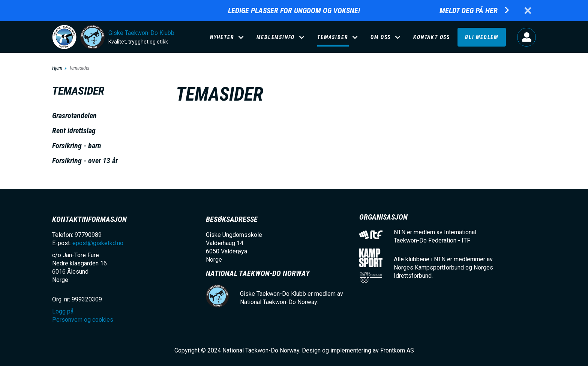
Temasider (333, 37)
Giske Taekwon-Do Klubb (141, 33)
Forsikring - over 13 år (85, 161)
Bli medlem (482, 37)
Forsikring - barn (77, 146)
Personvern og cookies (83, 320)
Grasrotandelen (74, 116)
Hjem (57, 68)
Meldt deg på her (469, 11)
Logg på (526, 37)
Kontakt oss (432, 37)
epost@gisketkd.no (98, 243)
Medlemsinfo (276, 37)
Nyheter (222, 37)
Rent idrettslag (74, 131)
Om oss (381, 37)
